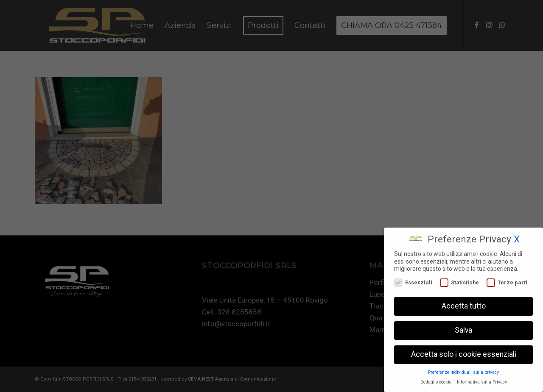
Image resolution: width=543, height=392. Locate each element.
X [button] (517, 238)
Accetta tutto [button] (464, 304)
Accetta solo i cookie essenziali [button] (464, 353)
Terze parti (507, 281)
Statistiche (459, 281)
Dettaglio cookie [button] (437, 380)
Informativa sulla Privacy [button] (482, 380)
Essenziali (413, 281)
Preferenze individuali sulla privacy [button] (463, 371)
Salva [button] (463, 328)
